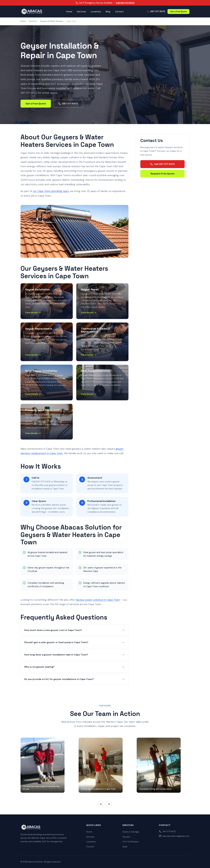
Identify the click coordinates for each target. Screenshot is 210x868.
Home (69, 12)
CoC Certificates (131, 842)
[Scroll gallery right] (109, 804)
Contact (119, 12)
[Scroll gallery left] (101, 804)
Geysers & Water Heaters (52, 21)
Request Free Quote (163, 174)
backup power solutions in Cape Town (98, 600)
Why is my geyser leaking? (74, 667)
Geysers (126, 837)
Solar (125, 847)
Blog (108, 12)
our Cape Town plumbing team (51, 191)
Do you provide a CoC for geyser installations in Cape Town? (74, 679)
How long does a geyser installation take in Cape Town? (74, 655)
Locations (96, 12)
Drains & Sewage (131, 832)
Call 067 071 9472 (125, 3)
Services (81, 12)
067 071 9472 (156, 11)
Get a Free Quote (178, 12)
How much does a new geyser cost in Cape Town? (74, 630)
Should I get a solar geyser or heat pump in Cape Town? (74, 642)
